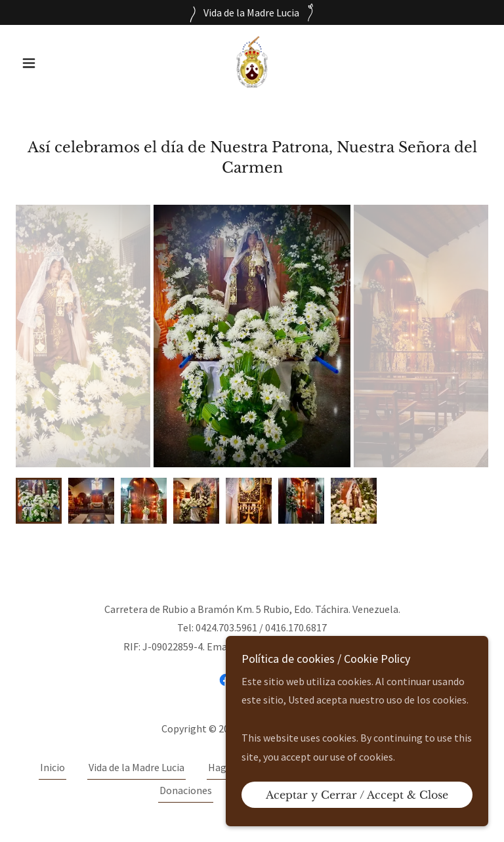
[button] (51, 63)
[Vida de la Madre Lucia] (252, 12)
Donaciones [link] (186, 790)
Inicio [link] (52, 767)
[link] (252, 62)
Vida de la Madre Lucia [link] (136, 767)
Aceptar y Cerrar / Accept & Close (357, 795)
